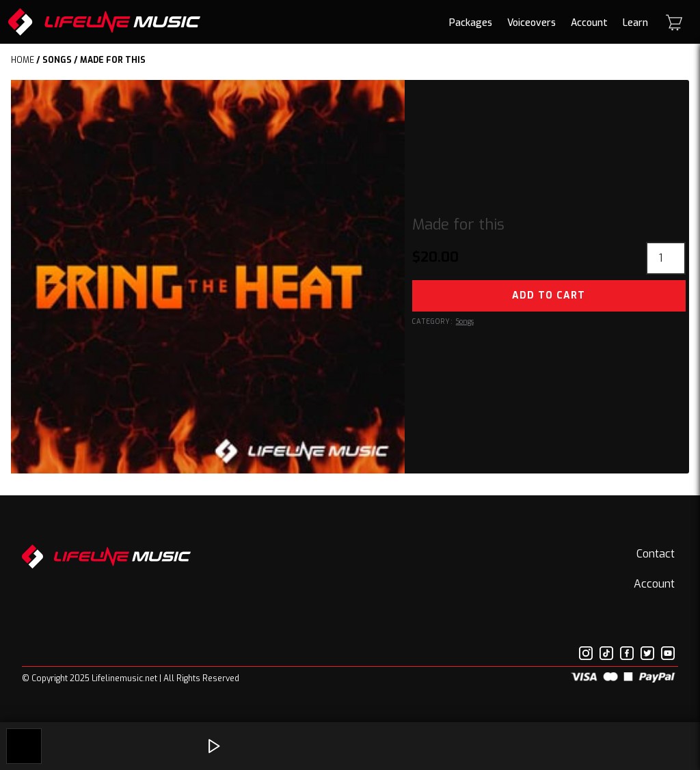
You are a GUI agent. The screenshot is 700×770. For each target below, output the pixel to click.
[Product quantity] (666, 258)
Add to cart (549, 295)
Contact (656, 554)
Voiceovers (531, 23)
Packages (471, 23)
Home (23, 60)
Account (589, 23)
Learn (635, 23)
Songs (57, 60)
